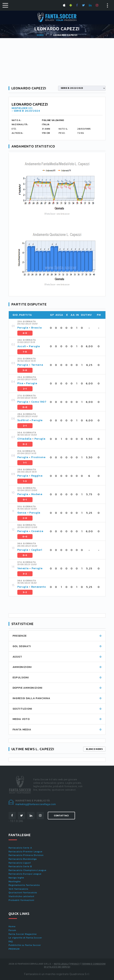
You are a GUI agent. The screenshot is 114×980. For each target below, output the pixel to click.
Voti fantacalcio (18, 889)
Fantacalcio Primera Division (26, 855)
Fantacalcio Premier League (26, 852)
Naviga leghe (16, 878)
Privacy (75, 964)
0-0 (25, 407)
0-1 (25, 500)
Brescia (37, 328)
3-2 (25, 574)
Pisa (20, 383)
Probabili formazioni (21, 900)
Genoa (22, 513)
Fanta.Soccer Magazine (23, 934)
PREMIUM (14, 949)
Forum (12, 930)
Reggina (37, 476)
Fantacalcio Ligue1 (20, 863)
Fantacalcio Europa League (25, 874)
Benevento (39, 587)
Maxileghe (15, 881)
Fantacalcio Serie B (20, 866)
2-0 (25, 518)
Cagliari (37, 550)
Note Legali (61, 964)
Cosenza (37, 531)
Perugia (23, 328)
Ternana (37, 365)
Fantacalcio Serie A (20, 848)
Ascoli (22, 346)
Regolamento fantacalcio (24, 885)
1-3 (25, 481)
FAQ (11, 942)
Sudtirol (23, 420)
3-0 (25, 370)
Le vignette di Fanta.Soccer (25, 938)
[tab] (60, 328)
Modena (37, 494)
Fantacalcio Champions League (28, 870)
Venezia (23, 568)
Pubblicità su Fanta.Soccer (25, 945)
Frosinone (38, 457)
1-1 (25, 463)
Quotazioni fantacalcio (23, 893)
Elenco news (94, 749)
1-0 (25, 352)
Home (40, 35)
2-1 (25, 389)
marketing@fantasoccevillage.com (36, 804)
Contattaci (61, 816)
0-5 (25, 555)
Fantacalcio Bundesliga (23, 859)
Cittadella (24, 439)
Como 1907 (39, 402)
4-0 (25, 333)
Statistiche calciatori (22, 896)
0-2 (25, 444)
